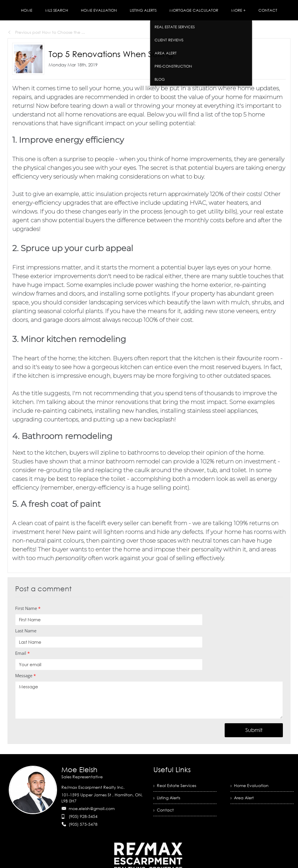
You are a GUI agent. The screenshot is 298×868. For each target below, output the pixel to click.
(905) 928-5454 (83, 816)
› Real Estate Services (175, 785)
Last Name (26, 631)
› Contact (164, 810)
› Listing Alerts (167, 798)
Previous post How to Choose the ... (46, 32)
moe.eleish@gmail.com (92, 808)
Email (22, 653)
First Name (28, 608)
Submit (254, 730)
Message (25, 675)
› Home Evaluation (250, 785)
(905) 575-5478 (83, 824)
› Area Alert (242, 798)
